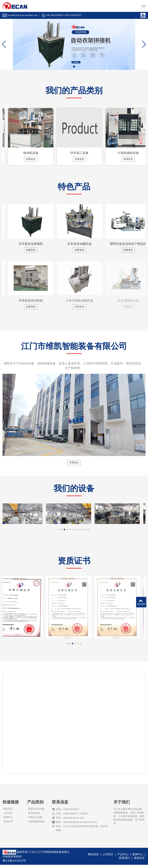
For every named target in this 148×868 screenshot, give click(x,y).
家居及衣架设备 (36, 812)
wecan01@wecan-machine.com (80, 825)
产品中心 (123, 858)
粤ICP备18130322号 (14, 864)
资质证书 (8, 825)
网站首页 (8, 812)
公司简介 (8, 816)
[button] (71, 67)
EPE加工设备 (35, 820)
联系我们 (124, 861)
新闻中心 (8, 820)
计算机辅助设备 (36, 825)
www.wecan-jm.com (74, 821)
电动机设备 (34, 816)
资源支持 (139, 861)
